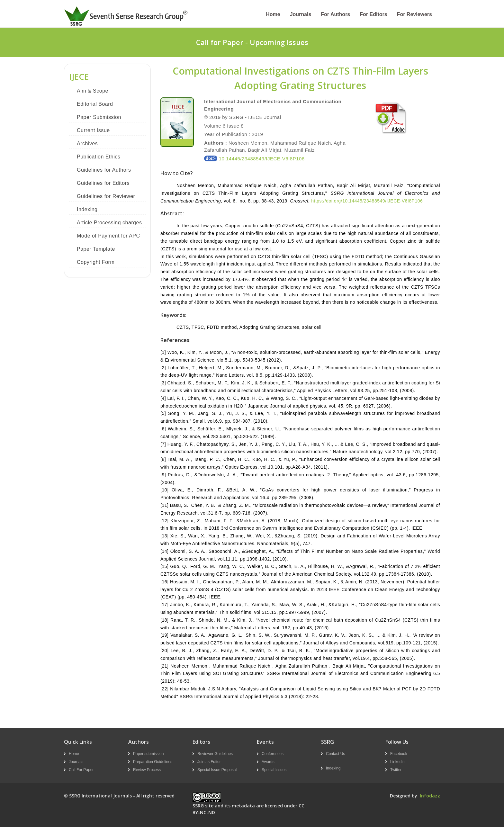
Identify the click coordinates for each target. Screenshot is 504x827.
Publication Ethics (99, 157)
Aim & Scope (93, 91)
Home (273, 14)
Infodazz (430, 796)
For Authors (335, 14)
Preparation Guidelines (153, 762)
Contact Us (335, 754)
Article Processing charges (109, 223)
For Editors (373, 14)
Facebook (399, 754)
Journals (301, 14)
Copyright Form (96, 262)
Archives (87, 144)
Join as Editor (209, 762)
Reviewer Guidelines (215, 754)
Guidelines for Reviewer (106, 196)
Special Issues (274, 770)
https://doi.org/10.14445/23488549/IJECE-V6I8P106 (367, 201)
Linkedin (397, 762)
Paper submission (148, 754)
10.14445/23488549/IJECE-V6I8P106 (254, 159)
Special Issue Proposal (217, 770)
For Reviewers (414, 14)
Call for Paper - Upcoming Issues (252, 42)
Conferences (273, 754)
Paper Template (96, 249)
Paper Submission (99, 117)
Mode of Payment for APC (108, 236)
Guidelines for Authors (104, 170)
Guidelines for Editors (103, 183)
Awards (268, 762)
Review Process (147, 770)
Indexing (87, 209)
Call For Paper (81, 770)
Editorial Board (95, 104)
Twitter (396, 770)
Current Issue (93, 130)
